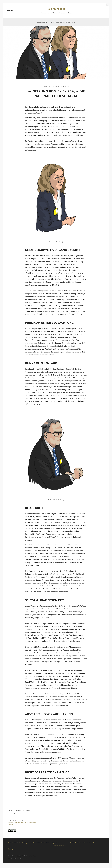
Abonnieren (12, 848)
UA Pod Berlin (56, 9)
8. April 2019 (47, 87)
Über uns (11, 855)
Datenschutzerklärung (61, 851)
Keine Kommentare (63, 87)
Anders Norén (20, 863)
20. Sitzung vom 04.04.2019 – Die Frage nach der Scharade (56, 96)
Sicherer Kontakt (89, 848)
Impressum (55, 848)
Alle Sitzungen (24, 848)
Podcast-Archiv (75, 848)
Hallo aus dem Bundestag (40, 848)
